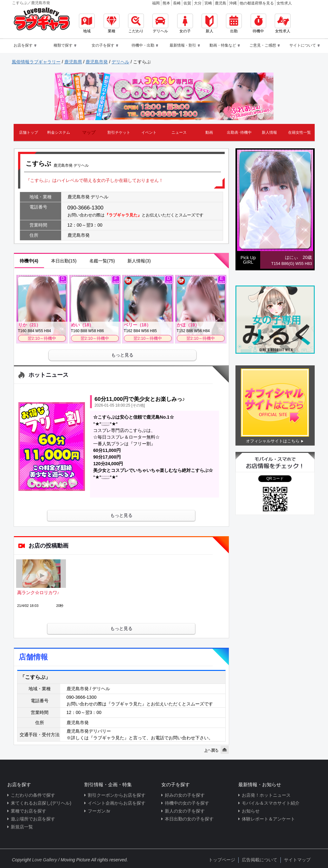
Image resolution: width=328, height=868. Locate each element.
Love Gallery (45, 860)
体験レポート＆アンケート (268, 819)
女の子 (185, 23)
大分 (198, 3)
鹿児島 (221, 3)
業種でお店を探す (29, 811)
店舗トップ (29, 132)
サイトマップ (297, 860)
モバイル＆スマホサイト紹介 (271, 803)
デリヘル (160, 23)
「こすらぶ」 (35, 677)
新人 (209, 23)
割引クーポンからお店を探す (117, 795)
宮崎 (208, 3)
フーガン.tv (99, 811)
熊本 (166, 3)
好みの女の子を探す (185, 795)
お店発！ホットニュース (266, 795)
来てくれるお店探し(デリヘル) (41, 803)
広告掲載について (260, 860)
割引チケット (119, 132)
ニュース (179, 132)
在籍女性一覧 (299, 132)
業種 (112, 23)
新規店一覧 (22, 827)
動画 (209, 132)
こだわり (136, 23)
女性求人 (284, 3)
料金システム (59, 132)
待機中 (258, 23)
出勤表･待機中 (239, 132)
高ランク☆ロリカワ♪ (38, 593)
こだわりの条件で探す (33, 795)
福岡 (156, 3)
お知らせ (251, 811)
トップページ (222, 860)
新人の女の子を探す (185, 811)
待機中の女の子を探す (187, 803)
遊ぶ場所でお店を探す (33, 819)
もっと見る (122, 355)
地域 (87, 23)
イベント (149, 132)
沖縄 (233, 3)
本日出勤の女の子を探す (189, 819)
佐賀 (187, 3)
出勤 (234, 23)
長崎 (177, 3)
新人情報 (269, 132)
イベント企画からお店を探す (117, 803)
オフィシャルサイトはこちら (273, 441)
